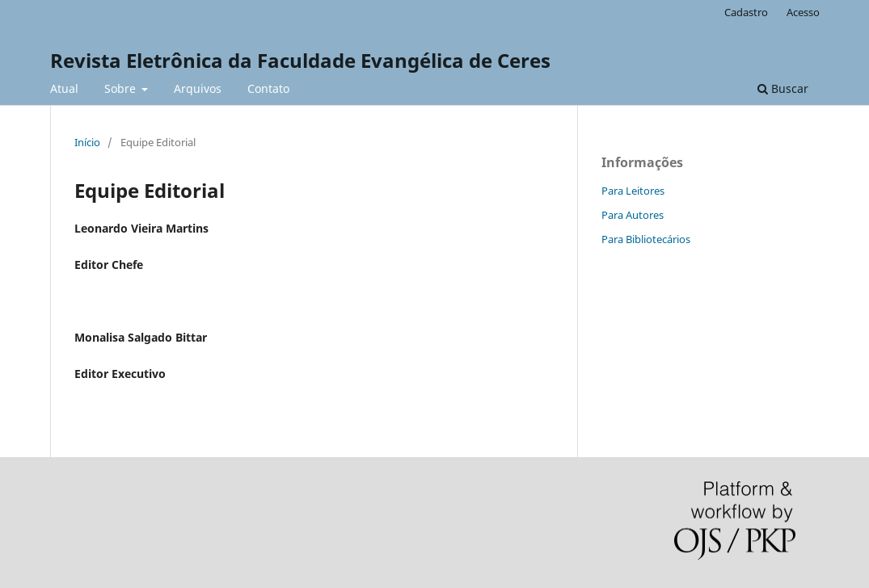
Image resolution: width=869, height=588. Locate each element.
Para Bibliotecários (646, 239)
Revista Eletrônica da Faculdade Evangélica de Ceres (300, 60)
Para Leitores (633, 191)
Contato (268, 88)
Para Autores (633, 215)
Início (87, 142)
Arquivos (198, 88)
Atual (64, 88)
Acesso (803, 12)
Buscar (783, 88)
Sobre (122, 88)
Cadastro (746, 12)
